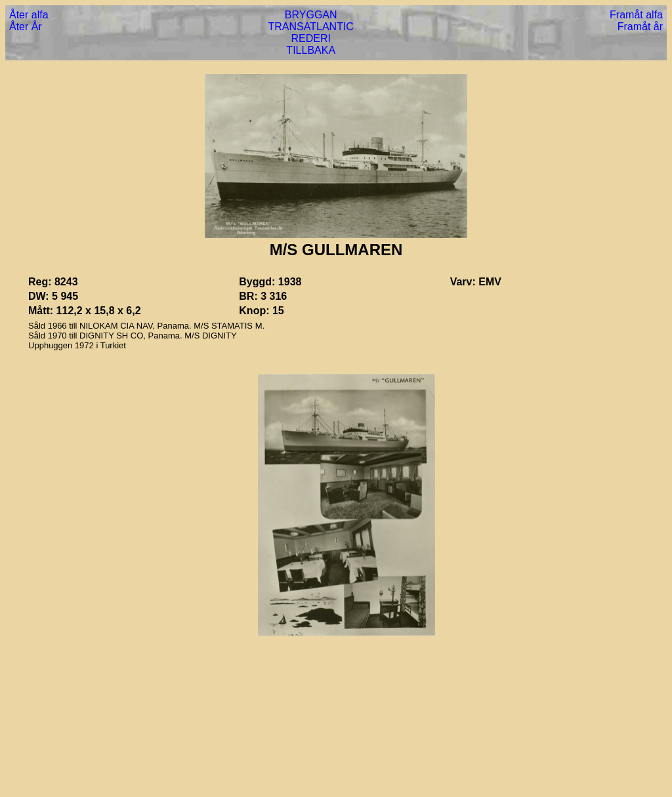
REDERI (310, 38)
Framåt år (640, 27)
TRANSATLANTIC (311, 27)
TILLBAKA (311, 50)
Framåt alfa (636, 15)
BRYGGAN (311, 15)
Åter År (26, 27)
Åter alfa (29, 15)
